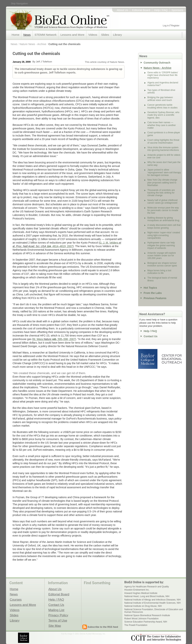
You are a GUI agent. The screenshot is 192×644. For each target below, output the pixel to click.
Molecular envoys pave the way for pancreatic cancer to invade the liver (163, 210)
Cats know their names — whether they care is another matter (162, 125)
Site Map (55, 626)
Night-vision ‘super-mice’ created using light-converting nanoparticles (164, 235)
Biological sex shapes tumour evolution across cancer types (162, 264)
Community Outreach (157, 63)
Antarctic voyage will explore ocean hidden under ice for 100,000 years (162, 256)
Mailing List (56, 610)
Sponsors (177, 10)
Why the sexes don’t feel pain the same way (164, 164)
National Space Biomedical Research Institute (147, 615)
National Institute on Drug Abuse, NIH (143, 606)
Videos (93, 35)
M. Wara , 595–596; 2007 (54, 339)
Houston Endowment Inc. (137, 590)
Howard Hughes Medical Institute (141, 593)
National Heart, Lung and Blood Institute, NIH (147, 596)
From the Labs (153, 293)
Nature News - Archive (33, 44)
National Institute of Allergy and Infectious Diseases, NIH (152, 600)
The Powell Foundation (136, 625)
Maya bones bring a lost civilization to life (159, 272)
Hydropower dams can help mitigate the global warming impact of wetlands (161, 245)
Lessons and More (72, 35)
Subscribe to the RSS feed (103, 627)
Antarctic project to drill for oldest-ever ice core (164, 156)
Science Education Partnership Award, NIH (146, 622)
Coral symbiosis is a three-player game (164, 134)
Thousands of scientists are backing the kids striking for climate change (161, 193)
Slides (105, 35)
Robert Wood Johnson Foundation (141, 619)
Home (15, 35)
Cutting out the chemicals (64, 44)
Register (175, 26)
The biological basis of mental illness (162, 279)
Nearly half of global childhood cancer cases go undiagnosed (162, 202)
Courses (16, 600)
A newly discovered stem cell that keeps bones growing (164, 226)
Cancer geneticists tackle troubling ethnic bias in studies (162, 106)
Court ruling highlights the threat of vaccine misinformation (163, 141)
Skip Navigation (19, 3)
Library (117, 35)
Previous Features (155, 298)
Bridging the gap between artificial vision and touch (160, 99)
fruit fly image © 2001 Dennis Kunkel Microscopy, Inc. (83, 634)
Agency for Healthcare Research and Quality (147, 587)
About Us (123, 10)
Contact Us (151, 336)
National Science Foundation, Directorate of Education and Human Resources (154, 611)
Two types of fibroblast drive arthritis (161, 91)
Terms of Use (58, 620)
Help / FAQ (161, 10)
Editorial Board (141, 10)
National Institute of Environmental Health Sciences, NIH (152, 603)
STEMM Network (45, 35)
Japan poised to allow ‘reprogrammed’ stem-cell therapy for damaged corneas (164, 172)
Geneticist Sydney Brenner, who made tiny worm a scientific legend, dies (163, 115)
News (27, 35)
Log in (166, 26)
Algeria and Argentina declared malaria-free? (163, 84)
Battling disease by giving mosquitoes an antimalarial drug (163, 219)
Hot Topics (150, 288)
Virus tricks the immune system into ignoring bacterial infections (163, 149)
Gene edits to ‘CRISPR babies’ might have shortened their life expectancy (163, 75)
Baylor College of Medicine (148, 359)
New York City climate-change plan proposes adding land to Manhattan (162, 183)
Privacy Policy (58, 615)
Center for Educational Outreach (171, 359)
